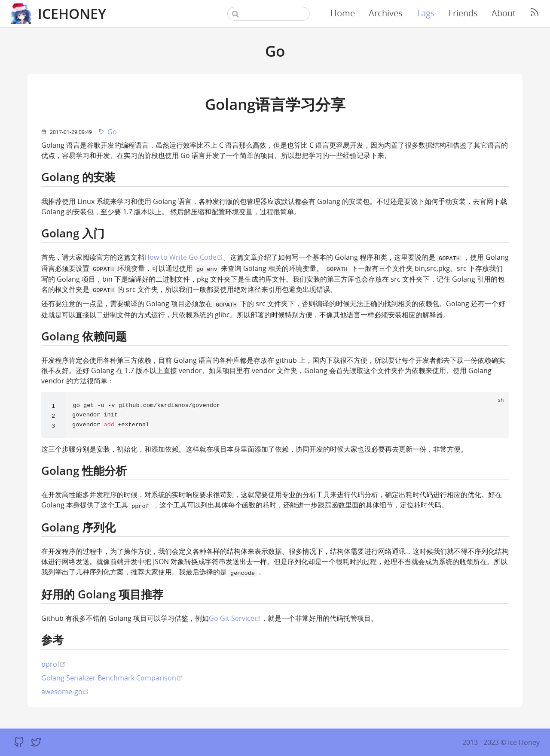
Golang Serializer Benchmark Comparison (112, 679)
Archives (386, 13)
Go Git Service (235, 619)
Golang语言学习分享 (275, 104)
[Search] (269, 14)
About (504, 13)
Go (112, 132)
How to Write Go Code (184, 257)
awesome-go (65, 692)
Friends (463, 13)
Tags (426, 13)
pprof (53, 665)
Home (343, 13)
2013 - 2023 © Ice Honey (501, 742)
